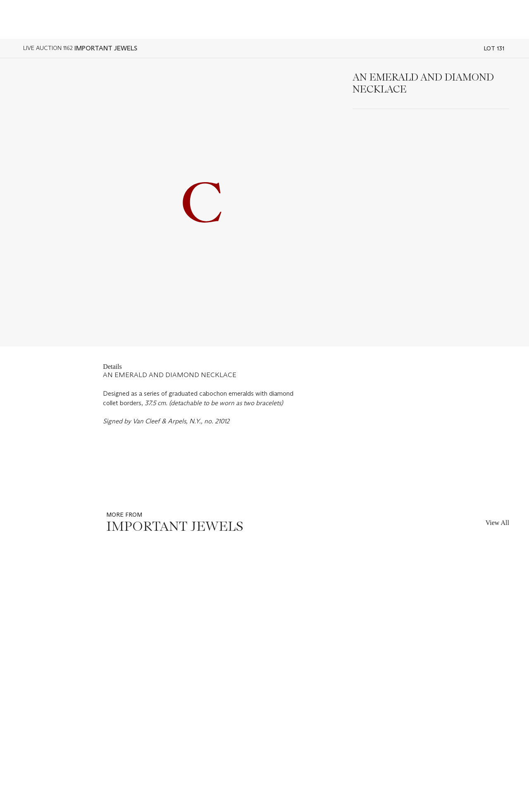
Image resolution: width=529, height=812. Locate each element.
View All (497, 523)
